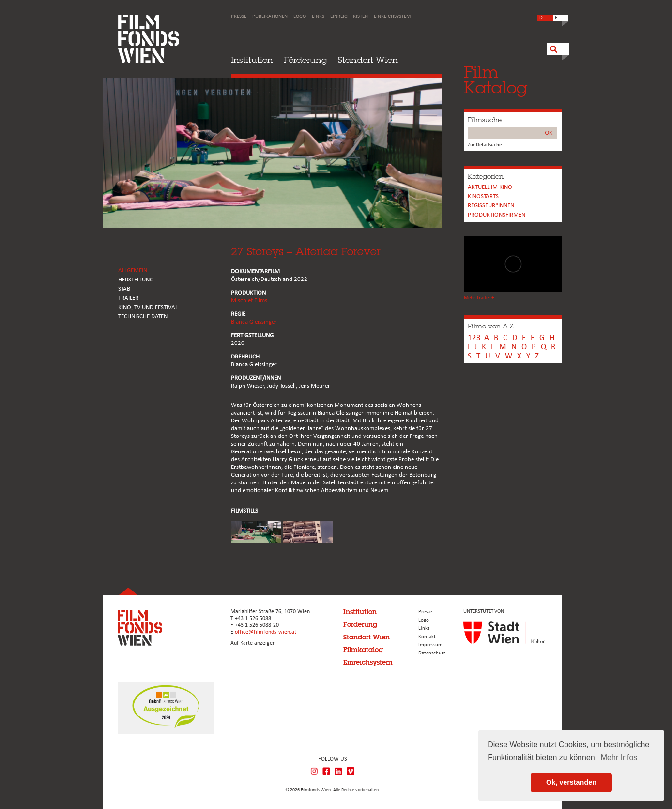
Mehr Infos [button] (619, 757)
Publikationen (270, 17)
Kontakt (427, 637)
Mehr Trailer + (479, 298)
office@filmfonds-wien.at (266, 632)
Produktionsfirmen (496, 215)
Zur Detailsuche (485, 145)
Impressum (430, 645)
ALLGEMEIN (133, 271)
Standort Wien (368, 60)
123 (474, 338)
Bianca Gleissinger (254, 322)
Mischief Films (249, 301)
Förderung (305, 60)
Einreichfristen (349, 17)
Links (318, 17)
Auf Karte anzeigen (253, 643)
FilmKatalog (496, 80)
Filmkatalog (363, 650)
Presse (239, 17)
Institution (252, 60)
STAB (124, 289)
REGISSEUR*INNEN (491, 206)
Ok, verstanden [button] (571, 782)
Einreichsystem (392, 17)
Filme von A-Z (490, 326)
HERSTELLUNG (136, 280)
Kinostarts (483, 196)
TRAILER (128, 298)
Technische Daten (143, 317)
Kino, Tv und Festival (148, 307)
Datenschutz (432, 653)
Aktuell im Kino (490, 187)
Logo (300, 17)
